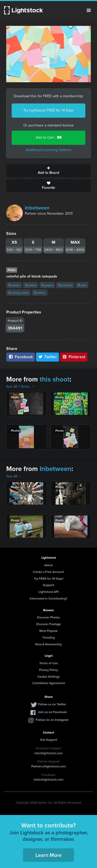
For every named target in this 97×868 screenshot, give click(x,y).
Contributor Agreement (49, 683)
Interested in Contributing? (49, 598)
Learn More (48, 855)
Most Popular (48, 631)
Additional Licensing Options (48, 150)
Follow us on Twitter (52, 704)
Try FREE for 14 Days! (49, 578)
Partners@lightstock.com (48, 766)
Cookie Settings (49, 676)
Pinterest (74, 357)
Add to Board (48, 171)
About (48, 565)
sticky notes (18, 293)
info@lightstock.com (48, 753)
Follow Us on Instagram (52, 720)
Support (48, 585)
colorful (65, 285)
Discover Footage (49, 624)
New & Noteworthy (48, 644)
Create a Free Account (48, 572)
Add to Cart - (49, 137)
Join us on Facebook (52, 712)
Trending (49, 637)
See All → (14, 476)
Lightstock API (48, 592)
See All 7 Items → (20, 387)
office (40, 293)
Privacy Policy (48, 670)
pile (82, 285)
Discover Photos (48, 617)
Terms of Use (49, 663)
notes (14, 285)
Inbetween (37, 208)
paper (47, 285)
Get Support (49, 740)
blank (31, 285)
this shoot (55, 379)
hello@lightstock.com (48, 779)
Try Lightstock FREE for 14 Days (49, 110)
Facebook (21, 357)
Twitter (48, 357)
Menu (89, 10)
